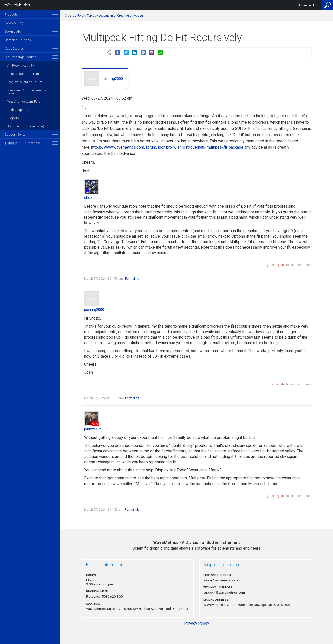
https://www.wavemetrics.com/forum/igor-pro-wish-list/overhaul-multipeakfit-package (167, 147)
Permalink (132, 279)
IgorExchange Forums (21, 57)
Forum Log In (307, 6)
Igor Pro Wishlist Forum (25, 82)
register (280, 265)
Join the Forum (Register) (26, 126)
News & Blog (14, 23)
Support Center (16, 135)
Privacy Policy (197, 623)
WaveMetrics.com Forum (26, 102)
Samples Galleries (18, 40)
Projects (13, 118)
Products (12, 15)
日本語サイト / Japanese (23, 143)
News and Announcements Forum (27, 92)
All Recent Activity (21, 66)
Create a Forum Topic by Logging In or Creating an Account (105, 16)
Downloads (13, 32)
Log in (267, 265)
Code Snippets (18, 110)
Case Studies (14, 49)
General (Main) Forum (23, 74)
